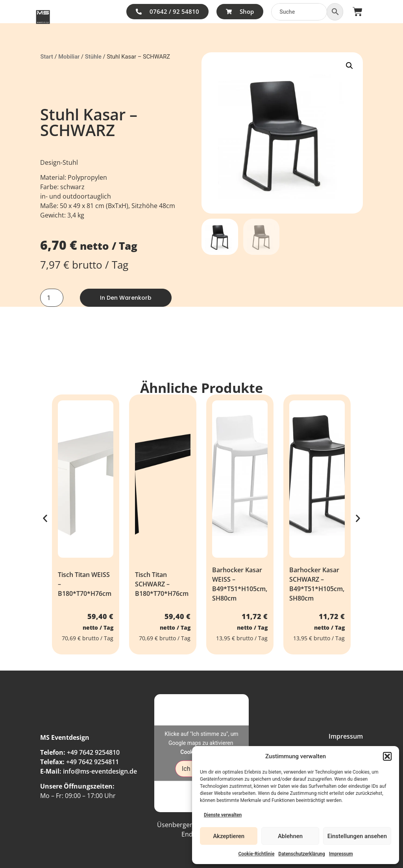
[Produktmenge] (52, 298)
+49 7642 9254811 (92, 762)
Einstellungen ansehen (357, 836)
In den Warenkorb (126, 298)
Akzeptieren (229, 836)
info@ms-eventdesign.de (100, 771)
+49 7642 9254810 (93, 752)
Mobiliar (69, 57)
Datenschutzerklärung (302, 854)
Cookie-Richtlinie (256, 854)
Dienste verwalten (223, 815)
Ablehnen (290, 836)
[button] (387, 756)
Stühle (93, 57)
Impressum (341, 854)
